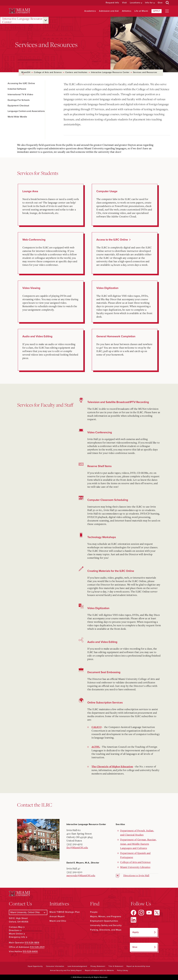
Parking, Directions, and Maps (106, 930)
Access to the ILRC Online (112, 240)
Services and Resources (145, 72)
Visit (124, 3)
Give (160, 3)
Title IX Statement (116, 966)
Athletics (127, 11)
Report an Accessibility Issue (138, 966)
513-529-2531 (37, 947)
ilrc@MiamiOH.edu (77, 847)
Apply (157, 11)
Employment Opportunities (104, 921)
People (94, 912)
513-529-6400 (30, 952)
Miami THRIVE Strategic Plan (65, 912)
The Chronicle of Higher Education (112, 767)
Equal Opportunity (35, 966)
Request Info (112, 3)
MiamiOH (26, 72)
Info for (149, 3)
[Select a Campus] (28, 912)
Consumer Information (55, 966)
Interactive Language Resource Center (22, 20)
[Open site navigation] (167, 11)
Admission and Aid (109, 11)
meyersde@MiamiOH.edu (81, 875)
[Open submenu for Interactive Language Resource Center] (46, 20)
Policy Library (123, 970)
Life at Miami (141, 11)
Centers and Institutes (76, 72)
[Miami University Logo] (19, 11)
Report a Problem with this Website (99, 970)
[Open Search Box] (167, 3)
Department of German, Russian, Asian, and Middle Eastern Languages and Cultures (138, 844)
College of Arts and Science (48, 72)
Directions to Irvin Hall (136, 875)
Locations (135, 3)
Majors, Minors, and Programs (106, 916)
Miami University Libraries (135, 867)
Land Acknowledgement (77, 966)
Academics (90, 11)
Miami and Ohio (58, 921)
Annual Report (57, 916)
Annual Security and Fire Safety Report (66, 970)
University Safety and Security (106, 925)
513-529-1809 (32, 943)
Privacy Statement (98, 966)
